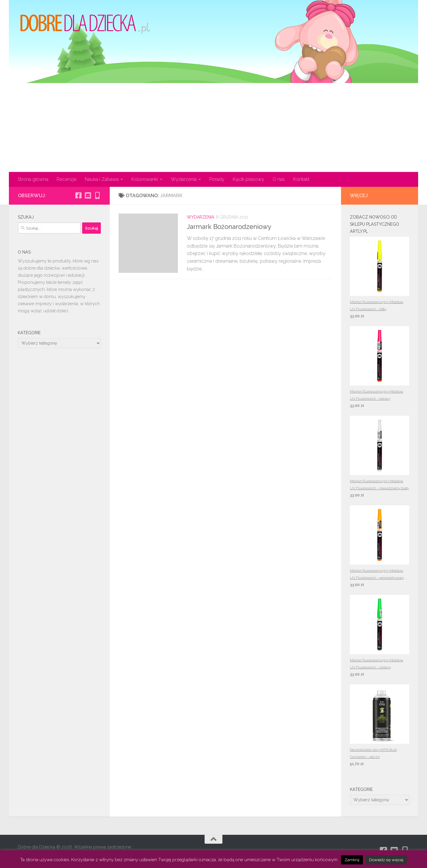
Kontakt (301, 179)
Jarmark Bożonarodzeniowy (229, 227)
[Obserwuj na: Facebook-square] (78, 195)
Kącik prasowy (248, 179)
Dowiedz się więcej (386, 860)
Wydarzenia (184, 179)
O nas (279, 179)
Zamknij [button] (352, 860)
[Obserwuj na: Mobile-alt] (97, 195)
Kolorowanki (145, 179)
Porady (217, 179)
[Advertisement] (213, 128)
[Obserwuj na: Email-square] (88, 195)
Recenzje (67, 179)
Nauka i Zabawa (102, 179)
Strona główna (33, 179)
